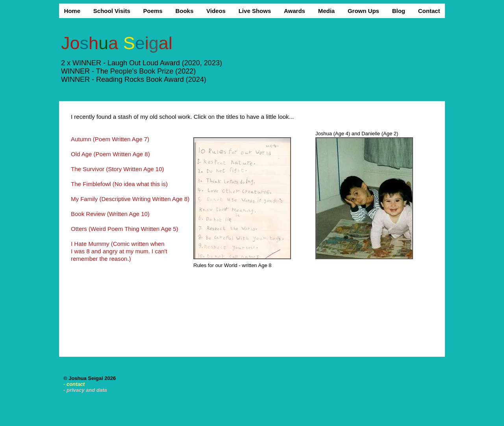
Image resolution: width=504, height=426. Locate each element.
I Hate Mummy (91, 244)
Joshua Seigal (86, 378)
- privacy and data (85, 390)
